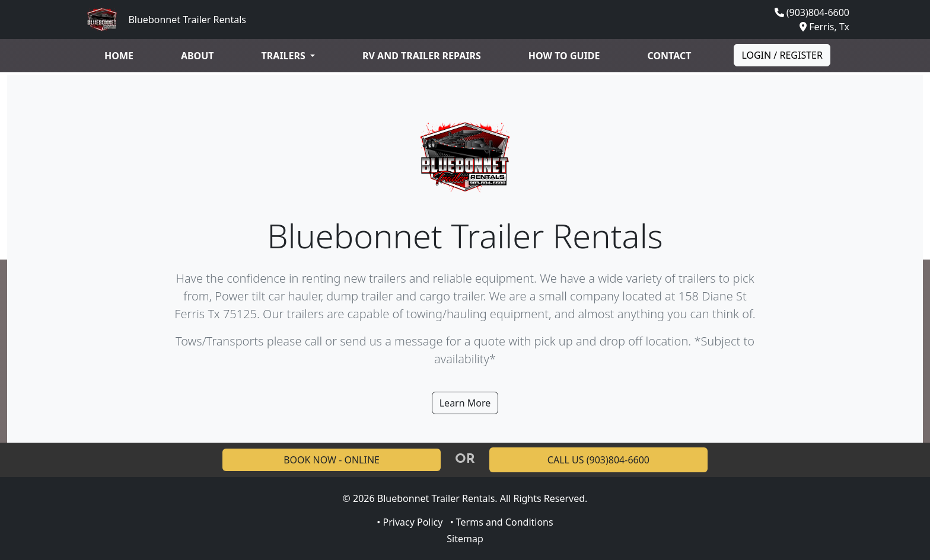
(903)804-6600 (818, 12)
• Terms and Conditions (502, 522)
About (198, 56)
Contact (669, 56)
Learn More (465, 403)
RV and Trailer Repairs (422, 56)
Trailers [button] (285, 56)
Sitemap (465, 539)
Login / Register (782, 55)
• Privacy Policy (410, 522)
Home (119, 56)
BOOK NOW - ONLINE (332, 460)
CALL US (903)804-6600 (598, 460)
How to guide (564, 56)
